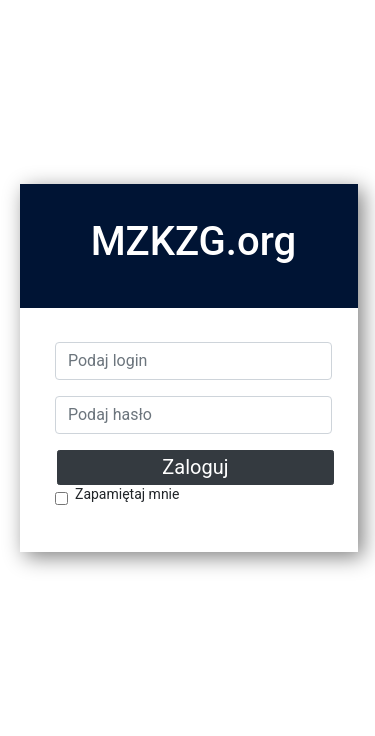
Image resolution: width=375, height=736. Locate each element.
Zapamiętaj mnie (127, 494)
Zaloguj (195, 467)
